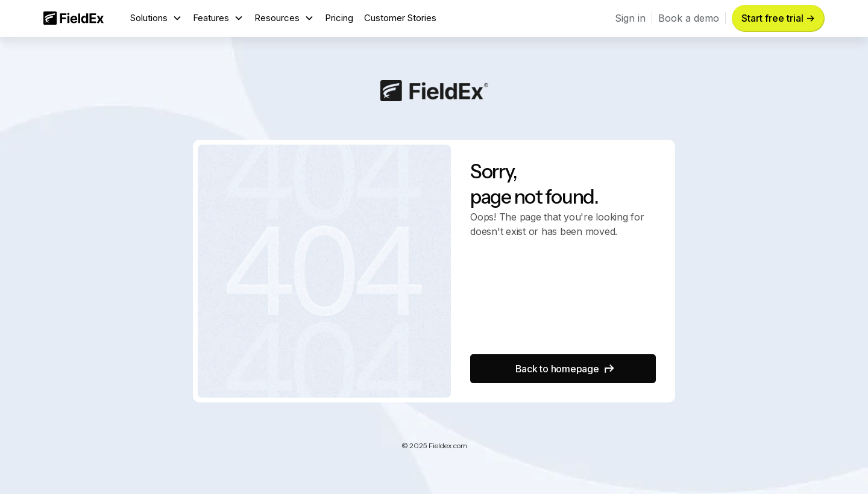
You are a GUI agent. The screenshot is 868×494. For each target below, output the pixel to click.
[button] (156, 18)
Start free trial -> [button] (778, 18)
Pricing (339, 18)
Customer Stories (400, 18)
